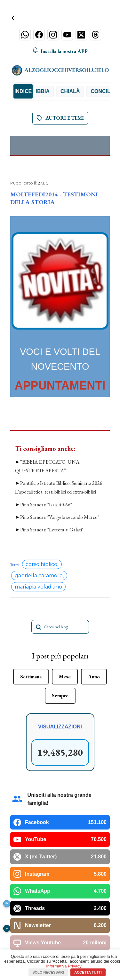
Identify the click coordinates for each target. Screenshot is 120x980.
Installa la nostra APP (60, 51)
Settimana (31, 596)
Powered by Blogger (60, 944)
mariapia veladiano (38, 507)
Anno (94, 596)
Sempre (60, 615)
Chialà (76, 91)
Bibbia (47, 91)
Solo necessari (48, 972)
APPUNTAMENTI (60, 386)
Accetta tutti (88, 972)
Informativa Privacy (64, 966)
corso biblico (41, 484)
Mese (65, 596)
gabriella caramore (39, 495)
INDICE (23, 91)
